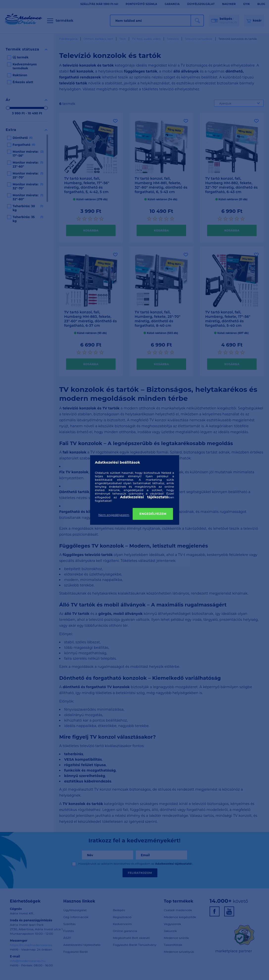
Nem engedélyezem (114, 515)
